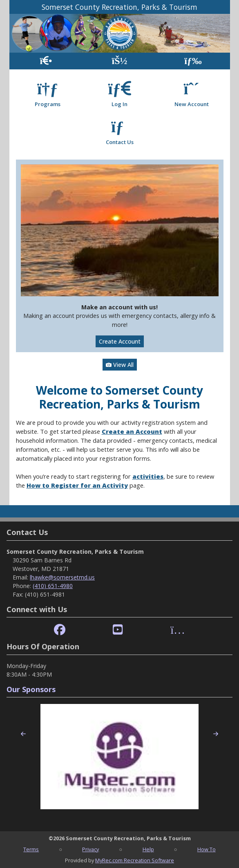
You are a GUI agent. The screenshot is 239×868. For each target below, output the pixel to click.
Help (148, 849)
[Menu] (193, 61)
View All (120, 365)
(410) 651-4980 (53, 586)
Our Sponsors (31, 689)
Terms (31, 849)
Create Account (120, 341)
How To (207, 849)
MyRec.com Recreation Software (135, 860)
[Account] (119, 61)
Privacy (90, 849)
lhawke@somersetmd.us (62, 577)
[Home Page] (46, 61)
